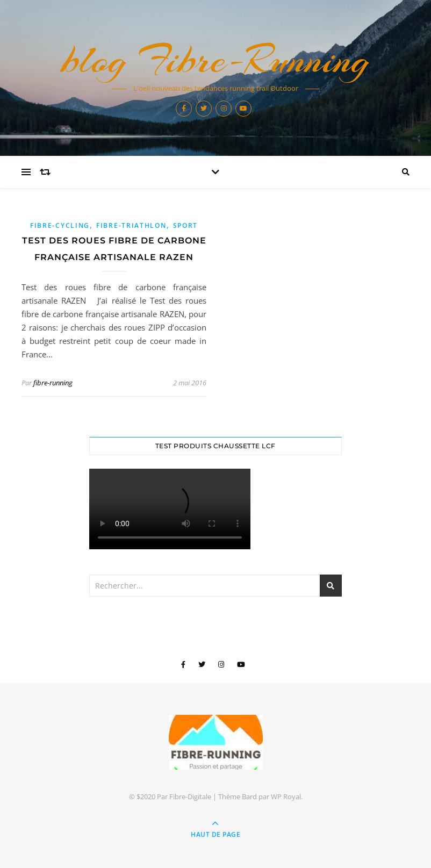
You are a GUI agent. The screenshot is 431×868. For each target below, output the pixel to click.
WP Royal (286, 797)
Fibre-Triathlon (131, 225)
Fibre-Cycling (60, 225)
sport (186, 225)
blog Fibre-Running (216, 60)
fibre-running (53, 383)
